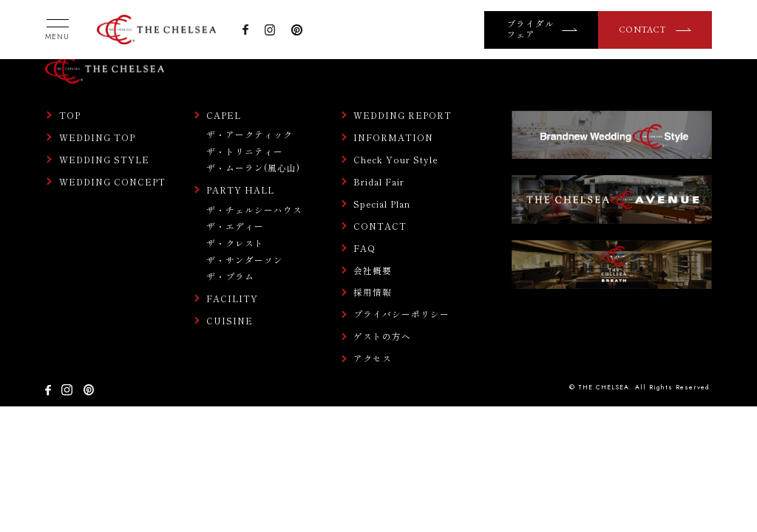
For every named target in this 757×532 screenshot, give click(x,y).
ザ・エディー (235, 226)
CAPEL (224, 115)
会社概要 (373, 270)
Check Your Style (396, 160)
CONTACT (643, 29)
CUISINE (230, 321)
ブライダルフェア (530, 29)
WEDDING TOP (97, 137)
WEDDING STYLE (104, 160)
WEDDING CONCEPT (112, 182)
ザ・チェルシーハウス (254, 209)
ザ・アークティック (249, 134)
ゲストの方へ (382, 336)
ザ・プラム (230, 276)
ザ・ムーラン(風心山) (253, 167)
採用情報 (373, 292)
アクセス (373, 358)
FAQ (364, 248)
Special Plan (382, 204)
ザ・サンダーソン (245, 260)
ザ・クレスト (235, 243)
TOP (70, 115)
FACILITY (232, 299)
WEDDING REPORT (403, 115)
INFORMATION (393, 137)
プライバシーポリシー (401, 314)
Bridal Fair (379, 182)
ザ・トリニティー (245, 151)
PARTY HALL (240, 190)
